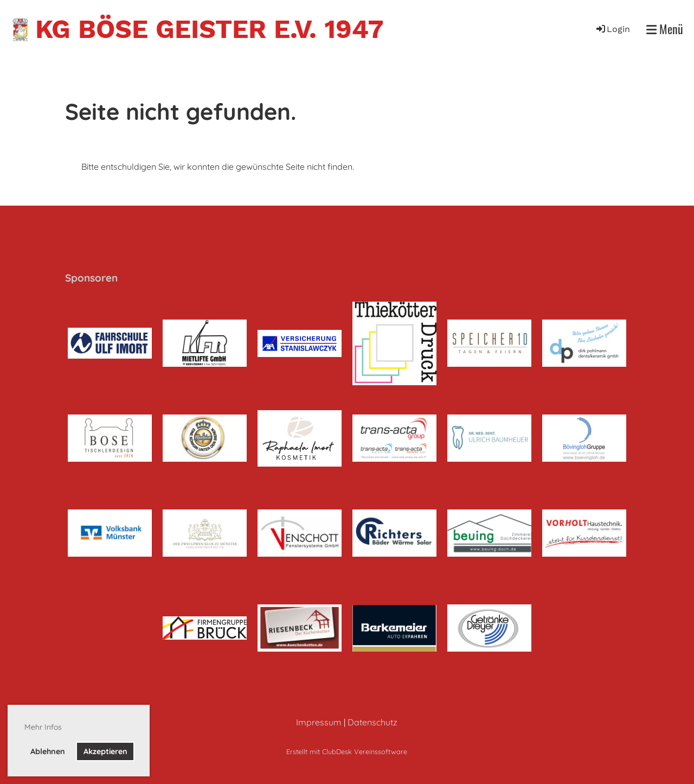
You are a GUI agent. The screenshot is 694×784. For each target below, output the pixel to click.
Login (612, 29)
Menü (665, 29)
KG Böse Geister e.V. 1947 (209, 29)
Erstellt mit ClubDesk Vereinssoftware (347, 751)
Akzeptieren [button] (105, 751)
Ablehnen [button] (48, 751)
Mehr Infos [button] (43, 727)
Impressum (319, 722)
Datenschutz (372, 722)
